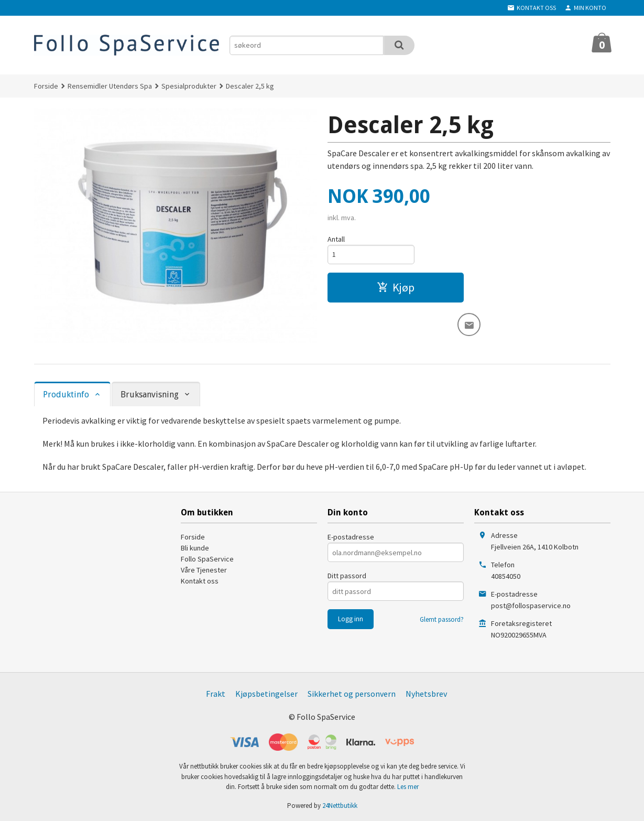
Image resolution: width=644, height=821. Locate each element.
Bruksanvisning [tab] (150, 395)
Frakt (216, 694)
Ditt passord (347, 576)
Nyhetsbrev (426, 694)
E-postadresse (351, 537)
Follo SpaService (207, 559)
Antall (336, 239)
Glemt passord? (442, 619)
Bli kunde (195, 548)
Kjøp (396, 287)
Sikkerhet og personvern (352, 694)
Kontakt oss (200, 581)
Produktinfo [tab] (66, 395)
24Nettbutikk (340, 806)
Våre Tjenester (204, 570)
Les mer (408, 787)
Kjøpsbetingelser (266, 694)
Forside (46, 86)
